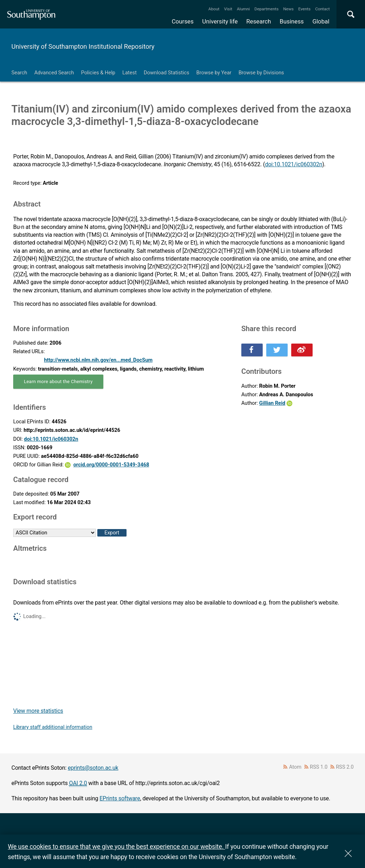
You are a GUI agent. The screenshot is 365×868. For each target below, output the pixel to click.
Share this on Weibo (302, 350)
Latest (129, 73)
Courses (183, 21)
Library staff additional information (53, 727)
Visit (228, 9)
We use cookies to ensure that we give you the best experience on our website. (116, 846)
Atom (295, 767)
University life (220, 21)
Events (305, 9)
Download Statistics (166, 73)
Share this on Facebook (252, 350)
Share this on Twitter (277, 350)
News (288, 9)
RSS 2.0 (345, 767)
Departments (267, 9)
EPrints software (120, 798)
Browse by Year (214, 73)
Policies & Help (98, 73)
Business (292, 21)
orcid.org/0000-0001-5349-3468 (111, 465)
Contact (322, 9)
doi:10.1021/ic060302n (294, 164)
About (214, 9)
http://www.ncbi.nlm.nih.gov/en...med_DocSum (98, 360)
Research (259, 21)
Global (321, 21)
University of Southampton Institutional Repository (83, 46)
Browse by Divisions (261, 73)
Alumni (243, 9)
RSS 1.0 (319, 767)
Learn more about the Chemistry (58, 381)
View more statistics (38, 711)
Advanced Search (54, 73)
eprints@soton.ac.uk (93, 768)
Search (19, 73)
